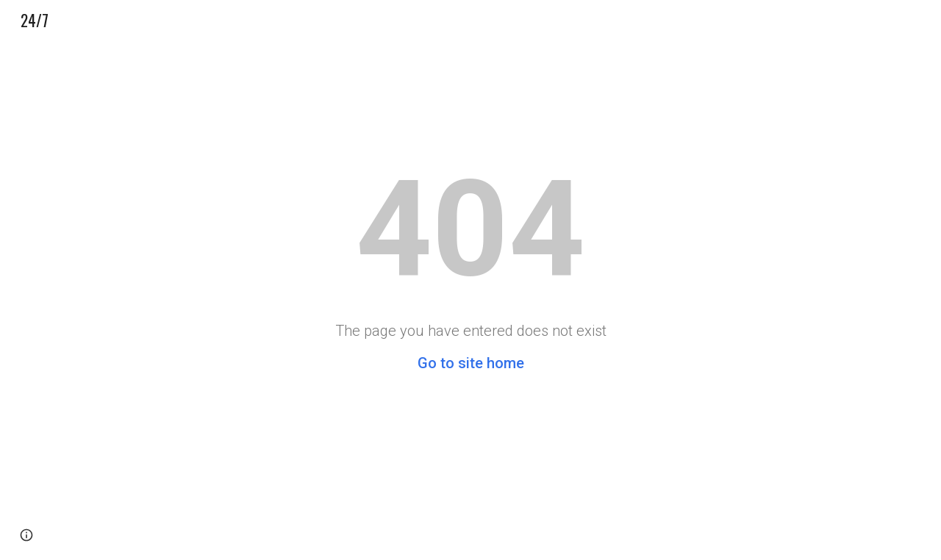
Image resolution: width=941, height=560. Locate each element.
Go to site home (471, 363)
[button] (26, 535)
